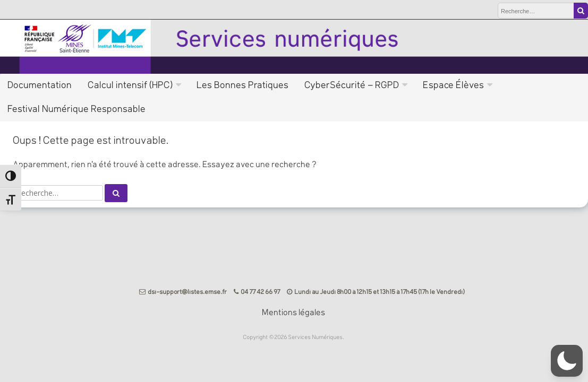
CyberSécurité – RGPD (352, 85)
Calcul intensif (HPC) (131, 85)
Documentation (40, 85)
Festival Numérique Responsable (77, 109)
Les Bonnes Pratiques (243, 85)
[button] (567, 361)
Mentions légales (294, 313)
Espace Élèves (454, 85)
